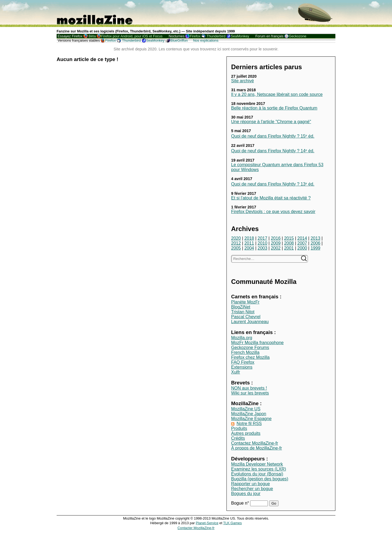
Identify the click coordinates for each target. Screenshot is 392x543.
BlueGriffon (179, 40)
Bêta (92, 36)
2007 (302, 243)
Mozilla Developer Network (257, 464)
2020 (236, 238)
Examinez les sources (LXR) (259, 469)
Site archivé (243, 81)
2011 (249, 243)
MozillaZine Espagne (251, 419)
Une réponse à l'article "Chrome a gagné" (271, 122)
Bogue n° (241, 503)
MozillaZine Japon (249, 414)
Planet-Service (207, 523)
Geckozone (298, 36)
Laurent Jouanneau (250, 322)
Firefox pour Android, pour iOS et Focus (132, 36)
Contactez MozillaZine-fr (255, 443)
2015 (289, 238)
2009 (276, 243)
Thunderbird (216, 36)
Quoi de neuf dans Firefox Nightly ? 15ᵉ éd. (273, 136)
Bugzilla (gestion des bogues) (260, 479)
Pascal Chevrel (246, 317)
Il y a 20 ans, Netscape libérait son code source (277, 94)
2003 (262, 248)
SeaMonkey (240, 36)
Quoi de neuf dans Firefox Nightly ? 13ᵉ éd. (273, 184)
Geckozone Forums (250, 348)
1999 (316, 248)
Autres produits (246, 433)
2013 (316, 238)
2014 (302, 238)
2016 (276, 238)
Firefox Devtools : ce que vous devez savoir (273, 212)
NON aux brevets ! (249, 388)
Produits (239, 428)
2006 (316, 243)
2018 (249, 238)
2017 (262, 238)
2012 (236, 243)
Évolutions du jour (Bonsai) (257, 474)
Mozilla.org (242, 338)
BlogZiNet (241, 307)
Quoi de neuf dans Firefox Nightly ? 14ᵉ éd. (273, 151)
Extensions (242, 367)
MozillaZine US (246, 409)
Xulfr (236, 372)
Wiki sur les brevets (250, 393)
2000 (302, 248)
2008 (289, 243)
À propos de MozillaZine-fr (257, 448)
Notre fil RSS (249, 424)
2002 (276, 248)
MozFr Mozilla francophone (257, 343)
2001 (289, 248)
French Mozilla (245, 352)
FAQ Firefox (243, 362)
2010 (262, 243)
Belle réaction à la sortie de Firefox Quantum (274, 108)
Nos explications (206, 40)
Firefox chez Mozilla (250, 357)
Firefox (195, 36)
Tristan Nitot (243, 312)
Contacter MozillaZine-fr (196, 528)
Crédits (238, 438)
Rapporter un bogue (250, 484)
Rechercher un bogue (252, 489)
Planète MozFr (245, 302)
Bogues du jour (246, 494)
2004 (249, 248)
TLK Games (232, 523)
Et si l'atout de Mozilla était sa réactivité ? (271, 198)
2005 (236, 248)
